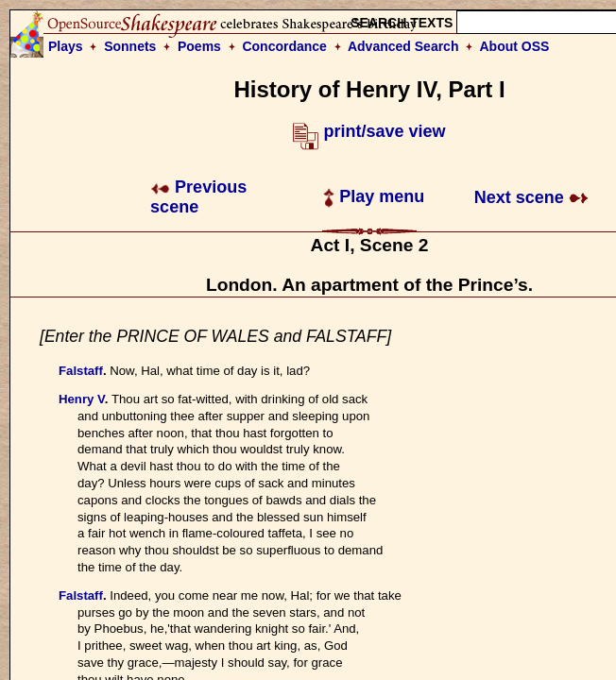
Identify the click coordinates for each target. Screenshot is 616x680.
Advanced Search (403, 46)
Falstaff (81, 371)
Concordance (284, 46)
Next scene (531, 197)
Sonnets (130, 46)
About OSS (515, 46)
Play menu (374, 196)
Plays (66, 46)
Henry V (82, 399)
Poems (199, 46)
